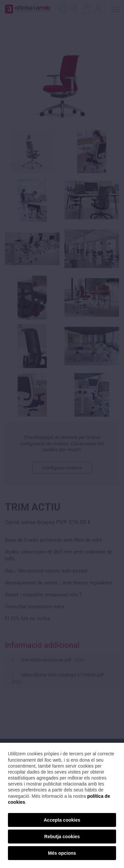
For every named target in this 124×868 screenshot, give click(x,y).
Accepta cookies (62, 820)
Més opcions (62, 853)
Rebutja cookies (62, 837)
